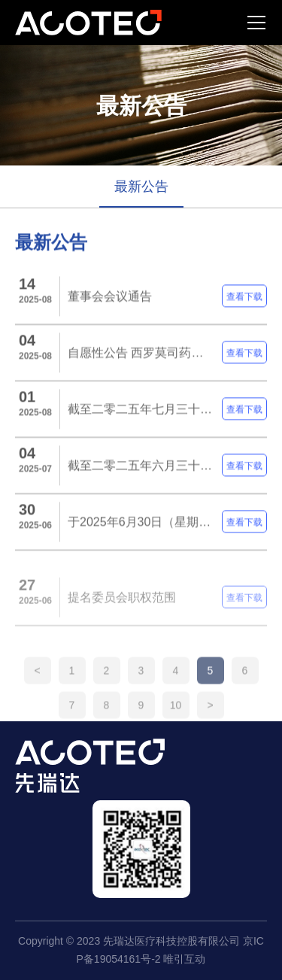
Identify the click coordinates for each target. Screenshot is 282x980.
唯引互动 (184, 959)
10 (176, 715)
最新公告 (141, 187)
